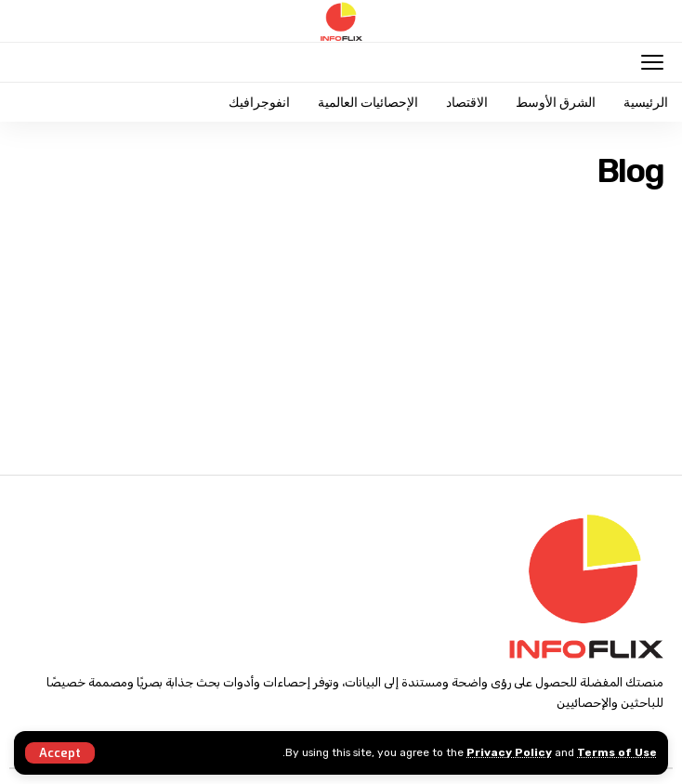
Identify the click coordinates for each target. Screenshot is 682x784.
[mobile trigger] (648, 62)
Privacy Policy (509, 752)
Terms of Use (617, 752)
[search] (32, 62)
